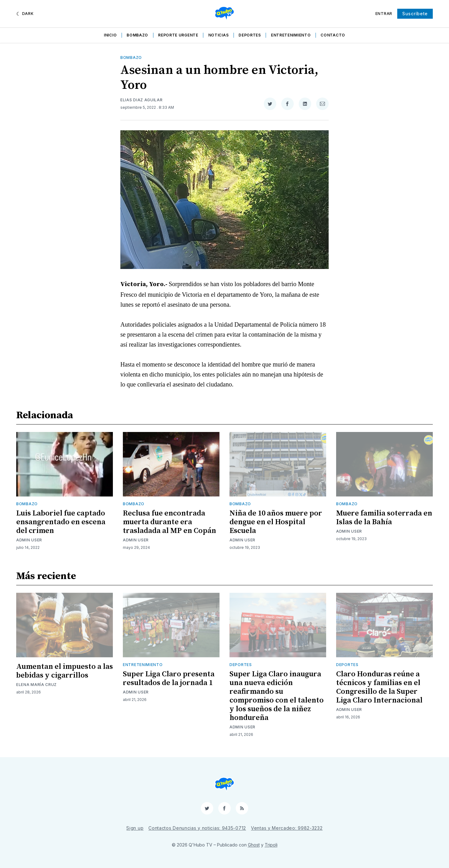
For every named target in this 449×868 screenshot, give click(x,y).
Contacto (333, 35)
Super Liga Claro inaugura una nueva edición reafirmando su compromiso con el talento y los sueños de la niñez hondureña (277, 696)
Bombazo (137, 35)
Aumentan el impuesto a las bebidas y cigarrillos (65, 671)
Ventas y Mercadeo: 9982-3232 (287, 828)
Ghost (254, 845)
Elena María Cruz (36, 685)
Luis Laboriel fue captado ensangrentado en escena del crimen (61, 522)
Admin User (29, 540)
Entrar (384, 14)
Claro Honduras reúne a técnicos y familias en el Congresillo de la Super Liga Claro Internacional (379, 687)
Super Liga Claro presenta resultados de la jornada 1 (169, 679)
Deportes (250, 35)
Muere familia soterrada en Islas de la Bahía (384, 518)
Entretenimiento (291, 35)
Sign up (135, 828)
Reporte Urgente (178, 35)
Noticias (219, 35)
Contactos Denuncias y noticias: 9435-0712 (197, 828)
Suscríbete (415, 14)
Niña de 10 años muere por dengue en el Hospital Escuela (276, 522)
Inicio (110, 35)
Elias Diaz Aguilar (142, 100)
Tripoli (271, 845)
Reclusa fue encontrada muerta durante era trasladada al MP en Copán (169, 522)
